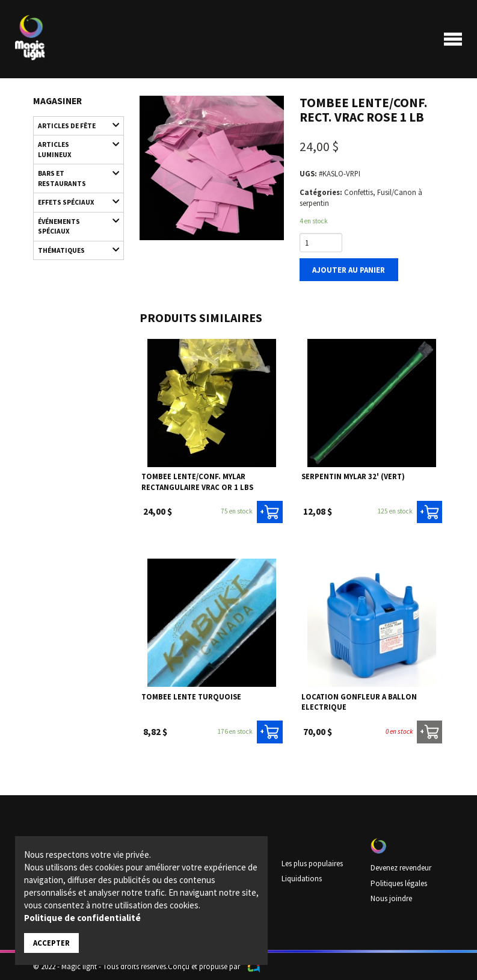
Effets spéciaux (73, 191)
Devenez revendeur (401, 867)
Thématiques (73, 237)
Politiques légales (399, 882)
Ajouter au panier (348, 269)
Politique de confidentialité (82, 918)
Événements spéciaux (73, 212)
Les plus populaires (312, 863)
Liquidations (302, 878)
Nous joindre (391, 898)
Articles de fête (73, 125)
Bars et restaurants (73, 166)
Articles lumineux (73, 144)
